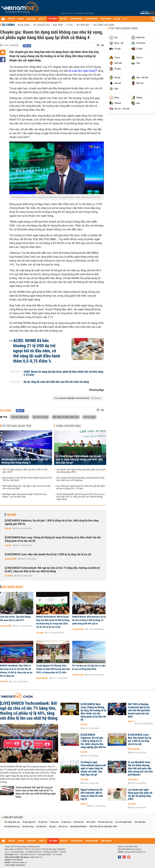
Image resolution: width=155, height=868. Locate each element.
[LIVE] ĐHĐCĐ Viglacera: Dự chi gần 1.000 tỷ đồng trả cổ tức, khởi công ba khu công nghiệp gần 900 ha (52, 522)
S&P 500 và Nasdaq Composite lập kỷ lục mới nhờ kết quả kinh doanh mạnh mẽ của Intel (139, 710)
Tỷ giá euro (66, 822)
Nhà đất (8, 528)
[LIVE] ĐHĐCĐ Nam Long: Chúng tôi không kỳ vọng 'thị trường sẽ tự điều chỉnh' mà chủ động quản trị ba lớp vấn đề (53, 539)
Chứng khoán (78, 675)
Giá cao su (63, 827)
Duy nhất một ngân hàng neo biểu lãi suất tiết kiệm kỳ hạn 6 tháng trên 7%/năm (81, 487)
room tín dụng (89, 417)
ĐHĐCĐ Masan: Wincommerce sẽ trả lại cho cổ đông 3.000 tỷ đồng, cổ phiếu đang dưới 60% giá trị (89, 620)
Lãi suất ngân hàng (123, 822)
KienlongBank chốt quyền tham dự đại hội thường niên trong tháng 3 (25, 461)
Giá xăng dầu (140, 822)
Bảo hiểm (58, 25)
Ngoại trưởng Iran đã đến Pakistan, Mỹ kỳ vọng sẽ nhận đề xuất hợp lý (92, 794)
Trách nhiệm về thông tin (15, 865)
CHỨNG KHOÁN (76, 19)
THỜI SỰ (11, 19)
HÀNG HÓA (31, 19)
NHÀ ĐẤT (63, 19)
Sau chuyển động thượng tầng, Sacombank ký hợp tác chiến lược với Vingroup (80, 479)
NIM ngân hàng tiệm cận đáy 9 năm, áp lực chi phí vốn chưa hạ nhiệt (26, 487)
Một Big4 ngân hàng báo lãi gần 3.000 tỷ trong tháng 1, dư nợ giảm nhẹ (24, 496)
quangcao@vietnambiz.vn (135, 852)
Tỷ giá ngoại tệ (29, 822)
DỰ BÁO (21, 19)
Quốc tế (131, 721)
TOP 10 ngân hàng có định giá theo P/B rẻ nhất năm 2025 (25, 471)
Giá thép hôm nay (12, 827)
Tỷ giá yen (54, 822)
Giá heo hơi (79, 822)
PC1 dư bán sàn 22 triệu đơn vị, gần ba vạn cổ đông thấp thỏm (89, 667)
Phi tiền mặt (83, 25)
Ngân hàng (24, 25)
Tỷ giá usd (43, 822)
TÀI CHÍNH (53, 19)
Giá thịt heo (41, 827)
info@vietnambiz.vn (19, 862)
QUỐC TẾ (42, 19)
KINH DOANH (106, 19)
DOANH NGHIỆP (91, 19)
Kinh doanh (133, 780)
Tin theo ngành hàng (124, 28)
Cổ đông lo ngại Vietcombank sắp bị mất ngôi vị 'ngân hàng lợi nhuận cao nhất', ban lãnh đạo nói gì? (79, 459)
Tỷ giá (69, 25)
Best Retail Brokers (79, 827)
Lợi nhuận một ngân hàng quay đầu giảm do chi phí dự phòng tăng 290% (81, 471)
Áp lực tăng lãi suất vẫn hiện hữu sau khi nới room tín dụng (56, 382)
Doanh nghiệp (11, 559)
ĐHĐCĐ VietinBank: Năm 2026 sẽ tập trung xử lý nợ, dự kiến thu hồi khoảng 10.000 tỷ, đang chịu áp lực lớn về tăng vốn (16, 671)
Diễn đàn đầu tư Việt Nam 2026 (103, 827)
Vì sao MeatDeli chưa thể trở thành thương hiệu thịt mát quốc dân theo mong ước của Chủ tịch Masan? (140, 769)
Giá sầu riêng (28, 827)
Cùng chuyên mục (69, 426)
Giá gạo (52, 827)
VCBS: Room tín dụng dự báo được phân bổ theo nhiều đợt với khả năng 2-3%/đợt (63, 373)
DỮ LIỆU (117, 19)
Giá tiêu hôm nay (105, 822)
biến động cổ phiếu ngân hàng (66, 417)
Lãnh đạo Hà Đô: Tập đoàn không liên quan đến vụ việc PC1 (15, 618)
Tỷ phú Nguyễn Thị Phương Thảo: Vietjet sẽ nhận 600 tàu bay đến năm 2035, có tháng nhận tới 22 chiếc (53, 669)
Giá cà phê (91, 822)
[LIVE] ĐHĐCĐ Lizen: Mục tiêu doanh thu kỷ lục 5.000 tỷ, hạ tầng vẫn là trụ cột (48, 554)
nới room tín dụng (40, 417)
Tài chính (8, 25)
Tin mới (11, 515)
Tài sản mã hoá (41, 25)
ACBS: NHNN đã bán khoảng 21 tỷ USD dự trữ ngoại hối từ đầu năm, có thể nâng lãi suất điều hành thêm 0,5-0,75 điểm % (37, 351)
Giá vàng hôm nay (12, 822)
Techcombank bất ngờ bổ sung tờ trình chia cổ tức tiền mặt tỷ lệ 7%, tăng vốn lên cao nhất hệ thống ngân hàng (81, 497)
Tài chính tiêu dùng (104, 25)
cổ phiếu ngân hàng (20, 417)
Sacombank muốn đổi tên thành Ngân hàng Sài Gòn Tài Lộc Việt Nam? (27, 479)
